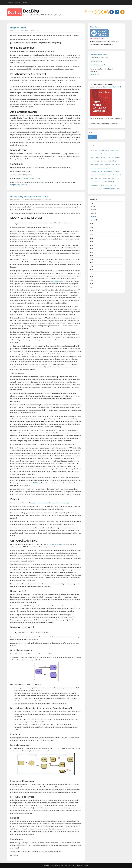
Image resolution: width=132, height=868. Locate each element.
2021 (92, 238)
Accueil (11, 3)
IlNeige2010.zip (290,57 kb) (19, 185)
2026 (106, 212)
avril (92, 210)
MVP (113, 165)
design (98, 157)
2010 (92, 277)
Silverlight (36, 31)
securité (100, 171)
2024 (92, 227)
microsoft (107, 165)
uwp (92, 178)
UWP (96, 178)
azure (92, 154)
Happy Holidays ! (18, 28)
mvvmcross (94, 168)
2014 (92, 263)
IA (91, 161)
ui (120, 175)
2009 (92, 280)
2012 (92, 270)
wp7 (107, 185)
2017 (92, 252)
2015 (92, 259)
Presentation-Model (57, 281)
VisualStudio (106, 178)
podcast (108, 168)
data (116, 154)
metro (102, 165)
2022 (92, 234)
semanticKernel (108, 171)
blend (97, 154)
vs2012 (119, 178)
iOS (98, 161)
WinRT (102, 185)
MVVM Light (37, 483)
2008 (92, 284)
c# (101, 154)
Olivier (28, 31)
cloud (112, 154)
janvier (93, 220)
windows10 (104, 182)
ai (91, 150)
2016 (92, 256)
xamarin (93, 189)
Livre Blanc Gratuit (96, 61)
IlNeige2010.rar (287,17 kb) (31, 179)
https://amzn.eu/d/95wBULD (112, 87)
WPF (50, 200)
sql (99, 175)
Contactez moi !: (95, 74)
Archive (17, 3)
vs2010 (113, 178)
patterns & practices (56, 544)
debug (92, 157)
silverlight (116, 171)
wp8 (111, 185)
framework (118, 157)
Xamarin (99, 189)
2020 (92, 242)
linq (105, 161)
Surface (104, 175)
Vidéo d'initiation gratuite (98, 65)
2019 (92, 245)
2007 (92, 287)
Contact (24, 3)
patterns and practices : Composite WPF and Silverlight (51, 503)
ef (110, 157)
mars (93, 213)
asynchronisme (115, 150)
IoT (102, 161)
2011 (92, 273)
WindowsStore (94, 185)
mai (92, 206)
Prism (71, 483)
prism (114, 168)
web (92, 182)
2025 (92, 224)
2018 (92, 249)
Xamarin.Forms (109, 189)
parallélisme (101, 168)
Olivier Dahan (95, 27)
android (95, 150)
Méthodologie (37, 200)
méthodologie (95, 165)
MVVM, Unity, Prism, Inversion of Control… (30, 196)
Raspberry (93, 171)
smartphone (94, 175)
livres (109, 161)
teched (109, 175)
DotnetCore (104, 157)
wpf (115, 185)
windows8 (111, 182)
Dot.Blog (31, 11)
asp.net (107, 150)
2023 (92, 231)
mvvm (118, 165)
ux (100, 178)
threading (115, 175)
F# (113, 157)
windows (97, 182)
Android (101, 150)
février (93, 216)
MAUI (114, 161)
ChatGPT (106, 154)
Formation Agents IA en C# (99, 55)
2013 (92, 266)
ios (94, 161)
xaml (118, 189)
